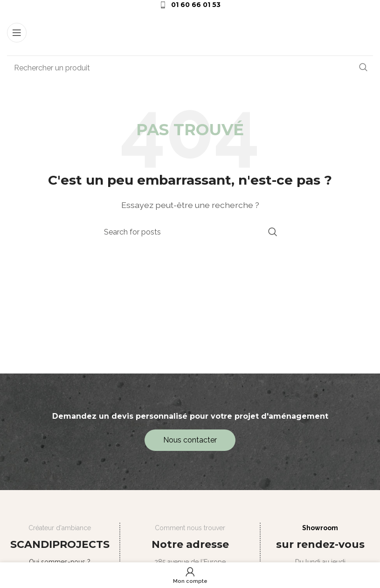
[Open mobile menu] (17, 33)
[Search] (190, 68)
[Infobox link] (190, 5)
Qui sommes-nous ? (60, 562)
